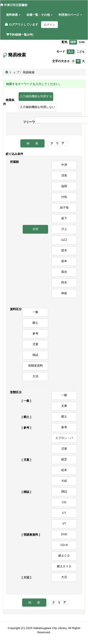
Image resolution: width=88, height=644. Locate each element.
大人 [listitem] (71, 52)
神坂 (64, 293)
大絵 (64, 481)
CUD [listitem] (82, 42)
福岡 (64, 186)
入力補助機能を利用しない (37, 107)
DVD (64, 534)
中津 (64, 165)
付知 (64, 197)
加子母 (64, 208)
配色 (65, 42)
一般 (35, 312)
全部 (35, 229)
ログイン (49, 25)
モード (61, 51)
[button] (13, 15)
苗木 (64, 250)
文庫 (64, 406)
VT (64, 523)
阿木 (64, 282)
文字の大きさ (61, 61)
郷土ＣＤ (64, 556)
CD (64, 502)
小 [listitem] (73, 61)
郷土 (35, 323)
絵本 (64, 470)
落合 (64, 272)
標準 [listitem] (73, 42)
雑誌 (35, 355)
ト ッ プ (12, 72)
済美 (64, 175)
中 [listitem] (78, 61)
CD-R (64, 545)
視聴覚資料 (35, 365)
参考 (35, 333)
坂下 (64, 218)
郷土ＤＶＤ (64, 566)
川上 (64, 229)
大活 (35, 376)
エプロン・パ (64, 438)
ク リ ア (57, 143)
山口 (64, 240)
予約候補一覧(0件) (20, 35)
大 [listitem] (83, 61)
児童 (35, 344)
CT (64, 513)
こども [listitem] (81, 52)
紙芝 (64, 459)
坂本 (64, 261)
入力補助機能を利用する (36, 96)
